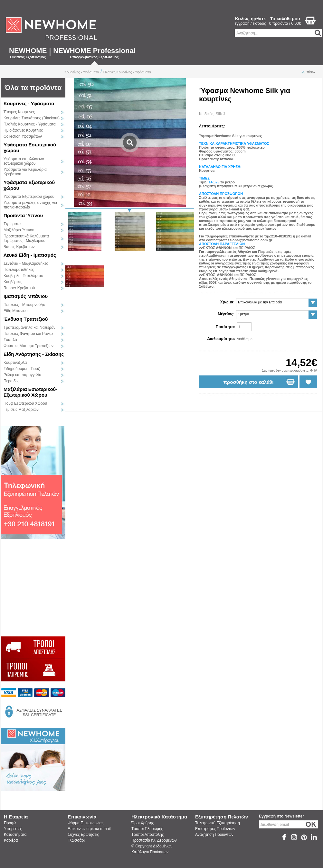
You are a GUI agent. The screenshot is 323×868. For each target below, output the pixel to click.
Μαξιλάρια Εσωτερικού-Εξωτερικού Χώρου (30, 392)
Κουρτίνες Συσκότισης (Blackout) (32, 118)
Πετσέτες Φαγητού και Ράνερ (28, 334)
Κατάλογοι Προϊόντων (150, 852)
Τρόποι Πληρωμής (147, 829)
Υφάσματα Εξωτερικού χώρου (29, 197)
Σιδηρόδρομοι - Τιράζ (22, 369)
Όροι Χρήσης (143, 823)
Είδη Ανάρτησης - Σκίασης (34, 354)
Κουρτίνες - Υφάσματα (82, 72)
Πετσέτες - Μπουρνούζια (24, 305)
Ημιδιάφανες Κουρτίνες (23, 130)
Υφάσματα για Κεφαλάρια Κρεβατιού (25, 172)
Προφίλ (10, 823)
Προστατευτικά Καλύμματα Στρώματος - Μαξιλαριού (26, 238)
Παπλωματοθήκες (19, 270)
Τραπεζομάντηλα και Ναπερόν (29, 328)
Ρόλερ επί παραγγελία (22, 375)
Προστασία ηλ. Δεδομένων (154, 840)
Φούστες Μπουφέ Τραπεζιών (28, 346)
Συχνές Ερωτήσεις (83, 835)
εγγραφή (242, 23)
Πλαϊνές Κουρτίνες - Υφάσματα (127, 72)
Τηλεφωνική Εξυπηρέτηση (218, 823)
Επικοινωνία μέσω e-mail (89, 829)
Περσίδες (11, 381)
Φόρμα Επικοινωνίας (85, 823)
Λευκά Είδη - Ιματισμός (30, 255)
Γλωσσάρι (76, 840)
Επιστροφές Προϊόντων (215, 829)
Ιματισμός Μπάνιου (26, 296)
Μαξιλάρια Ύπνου (19, 230)
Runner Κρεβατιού (19, 288)
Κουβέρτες (13, 282)
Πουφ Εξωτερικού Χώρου (25, 403)
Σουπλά (10, 340)
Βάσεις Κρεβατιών (19, 247)
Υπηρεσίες (13, 829)
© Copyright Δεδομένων (152, 846)
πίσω (311, 72)
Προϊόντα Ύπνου (23, 215)
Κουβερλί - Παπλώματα (24, 276)
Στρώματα (12, 224)
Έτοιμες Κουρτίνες (19, 112)
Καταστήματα (15, 835)
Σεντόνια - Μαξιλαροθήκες (26, 263)
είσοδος (259, 23)
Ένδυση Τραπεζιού (26, 319)
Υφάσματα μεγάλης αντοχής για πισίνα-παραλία (30, 205)
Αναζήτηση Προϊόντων (214, 835)
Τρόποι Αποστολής (147, 835)
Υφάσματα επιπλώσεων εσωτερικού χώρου (24, 161)
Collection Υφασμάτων (23, 136)
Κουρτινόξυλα (15, 363)
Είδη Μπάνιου (15, 311)
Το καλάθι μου (285, 19)
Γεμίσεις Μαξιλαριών (21, 410)
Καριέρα (11, 840)
